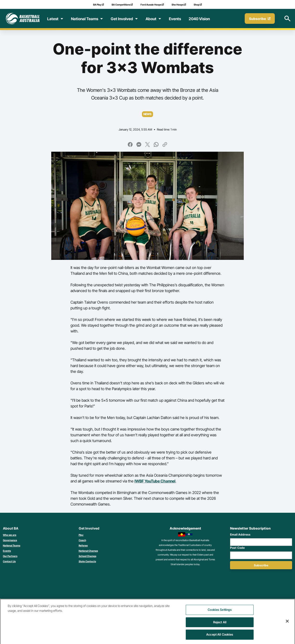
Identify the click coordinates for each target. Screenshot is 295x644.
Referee (83, 545)
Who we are (10, 535)
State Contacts (87, 561)
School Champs (87, 556)
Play (81, 535)
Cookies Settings (220, 612)
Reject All (220, 625)
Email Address (240, 535)
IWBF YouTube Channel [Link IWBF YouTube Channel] (155, 481)
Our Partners (10, 556)
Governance (10, 540)
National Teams (12, 545)
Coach (82, 540)
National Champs (88, 551)
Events (7, 551)
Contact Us (9, 561)
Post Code (237, 548)
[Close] (287, 624)
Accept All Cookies (220, 637)
